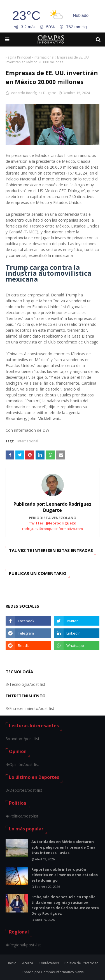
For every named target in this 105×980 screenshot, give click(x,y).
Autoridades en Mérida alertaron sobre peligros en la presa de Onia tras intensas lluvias (63, 847)
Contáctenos (49, 963)
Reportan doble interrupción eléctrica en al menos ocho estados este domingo (65, 875)
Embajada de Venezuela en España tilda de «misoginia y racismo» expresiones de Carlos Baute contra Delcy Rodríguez (65, 905)
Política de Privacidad (81, 963)
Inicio (12, 963)
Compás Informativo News (62, 972)
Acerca (28, 963)
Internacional (44, 57)
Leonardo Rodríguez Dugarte (33, 93)
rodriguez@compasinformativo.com (53, 529)
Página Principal (18, 57)
